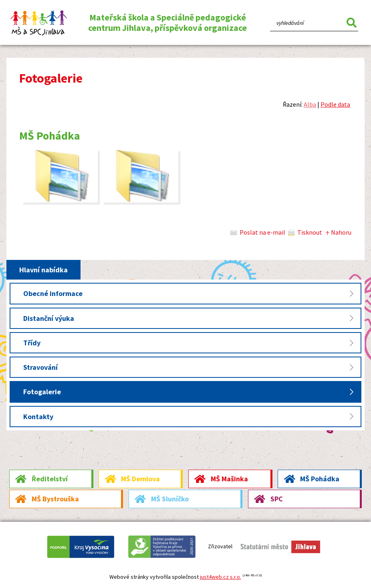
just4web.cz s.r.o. (221, 577)
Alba (310, 104)
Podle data (335, 104)
